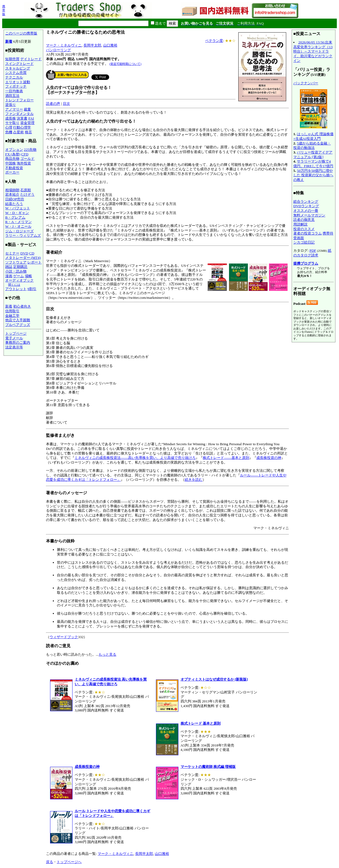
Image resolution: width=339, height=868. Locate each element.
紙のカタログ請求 (312, 253)
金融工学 (12, 316)
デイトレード (31, 59)
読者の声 (53, 104)
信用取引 (12, 311)
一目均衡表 (14, 91)
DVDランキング (306, 206)
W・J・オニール (18, 226)
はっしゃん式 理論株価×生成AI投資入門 (313, 136)
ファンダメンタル (19, 114)
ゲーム (18, 276)
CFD (25, 154)
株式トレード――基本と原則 (226, 458)
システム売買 (16, 73)
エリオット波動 (18, 82)
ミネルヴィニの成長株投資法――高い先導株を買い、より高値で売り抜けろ (135, 458)
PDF (313, 251)
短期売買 (12, 59)
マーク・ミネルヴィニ (64, 45)
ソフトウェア (16, 262)
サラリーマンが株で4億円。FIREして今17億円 (313, 164)
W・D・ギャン (17, 213)
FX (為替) (13, 154)
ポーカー (12, 172)
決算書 (22, 118)
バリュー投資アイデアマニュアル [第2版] (313, 155)
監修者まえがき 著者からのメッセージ (167, 368)
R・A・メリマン (18, 222)
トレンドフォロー (19, 100)
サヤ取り (12, 123)
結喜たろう (14, 204)
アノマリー (14, 109)
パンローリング (58, 50)
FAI (31, 118)
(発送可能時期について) (125, 64)
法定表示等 (14, 347)
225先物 (30, 150)
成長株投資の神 (269, 458)
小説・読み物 (16, 271)
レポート (34, 262)
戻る (50, 862)
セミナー (12, 253)
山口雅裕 (110, 45)
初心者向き (22, 306)
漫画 (9, 276)
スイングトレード (19, 64)
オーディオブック (19, 280)
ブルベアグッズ (18, 325)
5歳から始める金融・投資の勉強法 (312, 146)
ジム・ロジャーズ (19, 231)
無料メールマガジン (309, 215)
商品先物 (12, 159)
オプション (14, 150)
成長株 (11, 118)
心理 (9, 127)
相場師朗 (12, 190)
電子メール (14, 338)
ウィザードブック (64, 637)
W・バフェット (18, 208)
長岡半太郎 (92, 45)
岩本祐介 (12, 194)
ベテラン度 (214, 41)
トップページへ (69, 862)
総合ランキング (306, 202)
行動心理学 (22, 127)
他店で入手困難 (18, 320)
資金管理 (27, 123)
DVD (24, 253)
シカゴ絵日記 (304, 242)
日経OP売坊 (15, 199)
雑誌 (9, 267)
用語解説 (300, 224)
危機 (9, 132)
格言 (28, 132)
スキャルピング (18, 68)
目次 (66, 104)
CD (32, 253)
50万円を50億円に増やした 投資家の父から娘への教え (313, 175)
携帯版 (4, 10)
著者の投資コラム (308, 233)
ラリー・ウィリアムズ (23, 235)
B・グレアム (15, 217)
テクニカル (14, 77)
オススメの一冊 (306, 211)
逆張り (11, 105)
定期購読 (20, 267)
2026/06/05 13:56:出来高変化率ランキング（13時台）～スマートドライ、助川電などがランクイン (313, 51)
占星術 (18, 132)
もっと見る (107, 654)
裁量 (27, 109)
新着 (9, 41)
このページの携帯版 (21, 33)
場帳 (28, 276)
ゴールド (27, 159)
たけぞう (27, 194)
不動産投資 (14, 168)
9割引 (32, 289)
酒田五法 (12, 96)
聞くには (14, 285)
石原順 (26, 190)
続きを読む (194, 480)
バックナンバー (306, 83)
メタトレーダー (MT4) (23, 258)
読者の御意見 (304, 220)
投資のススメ (304, 229)
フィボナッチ (16, 86)
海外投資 (24, 163)
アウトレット (16, 289)
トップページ (16, 333)
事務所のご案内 (18, 342)
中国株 (11, 163)
